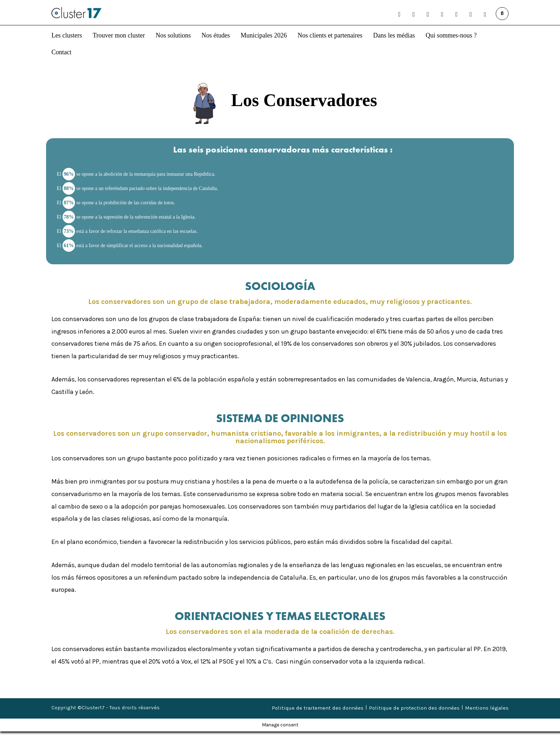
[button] (399, 14)
